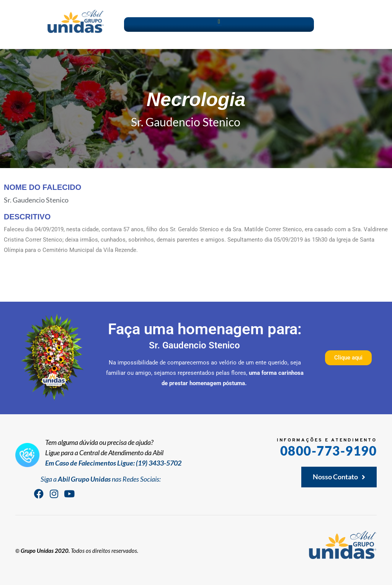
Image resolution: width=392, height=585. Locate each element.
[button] (219, 22)
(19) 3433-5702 (159, 463)
